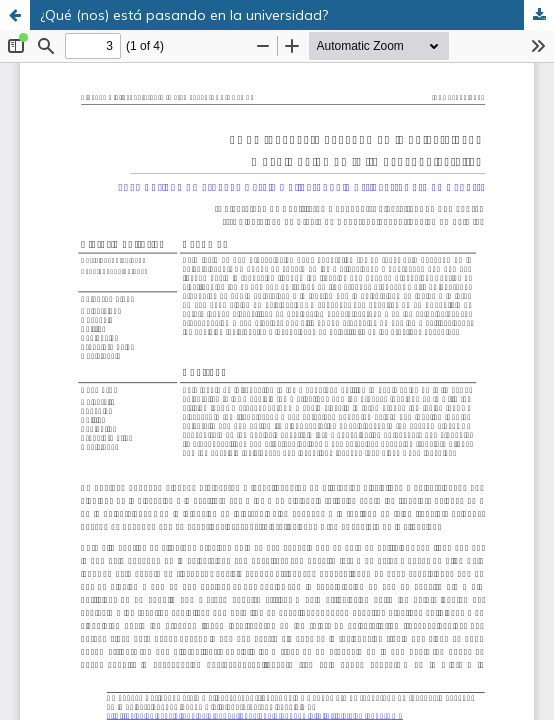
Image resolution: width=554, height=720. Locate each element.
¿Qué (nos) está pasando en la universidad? (184, 15)
